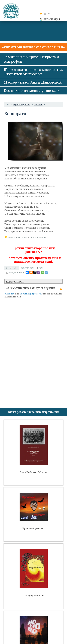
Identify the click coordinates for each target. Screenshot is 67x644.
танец (33, 237)
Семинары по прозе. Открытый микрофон (31, 59)
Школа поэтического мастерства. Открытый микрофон (33, 72)
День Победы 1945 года (33, 472)
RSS (61, 289)
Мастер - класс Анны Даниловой (33, 82)
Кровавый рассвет (34, 528)
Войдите (9, 294)
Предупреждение (34, 596)
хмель (11, 237)
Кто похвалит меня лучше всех (32, 91)
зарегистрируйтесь (31, 294)
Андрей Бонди (16, 272)
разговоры (22, 237)
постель (42, 237)
